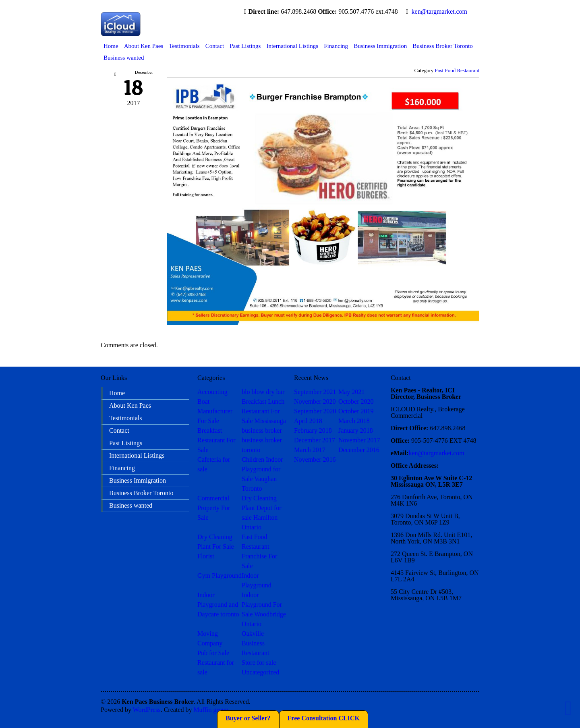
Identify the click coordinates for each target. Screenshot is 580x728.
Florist (206, 556)
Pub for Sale (213, 653)
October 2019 (356, 411)
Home (111, 46)
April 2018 (308, 421)
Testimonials (184, 46)
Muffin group (211, 710)
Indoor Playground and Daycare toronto (218, 605)
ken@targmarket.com (439, 11)
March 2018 (354, 421)
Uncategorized (260, 672)
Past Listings (245, 46)
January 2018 (356, 430)
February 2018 (313, 430)
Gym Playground (220, 576)
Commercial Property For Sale (214, 508)
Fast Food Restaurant (457, 70)
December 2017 (315, 440)
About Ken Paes (144, 46)
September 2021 (315, 392)
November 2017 (359, 440)
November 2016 (315, 459)
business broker (262, 430)
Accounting (212, 392)
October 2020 (356, 401)
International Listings (292, 46)
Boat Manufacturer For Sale (215, 411)
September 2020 (315, 411)
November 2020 (315, 401)
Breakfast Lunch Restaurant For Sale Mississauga (264, 411)
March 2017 (310, 450)
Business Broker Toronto (443, 46)
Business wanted (124, 58)
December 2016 (359, 450)
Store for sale (259, 663)
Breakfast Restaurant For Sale (216, 440)
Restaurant (255, 653)
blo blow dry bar (263, 392)
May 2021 (351, 392)
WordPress (147, 710)
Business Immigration (380, 46)
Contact (215, 46)
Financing (336, 46)
